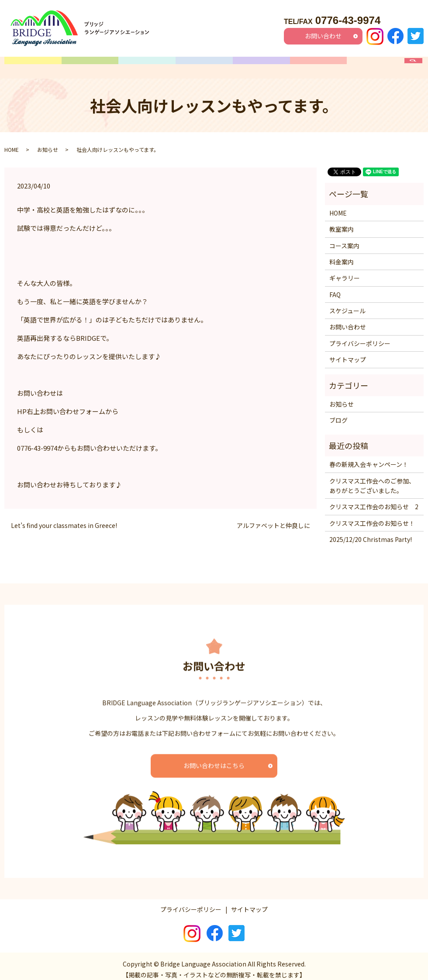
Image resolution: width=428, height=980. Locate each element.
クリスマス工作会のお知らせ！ (372, 516)
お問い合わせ (323, 36)
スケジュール (204, 64)
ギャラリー (318, 64)
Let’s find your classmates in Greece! (64, 519)
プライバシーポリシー (360, 336)
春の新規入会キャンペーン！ (369, 458)
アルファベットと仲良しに (273, 519)
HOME (33, 64)
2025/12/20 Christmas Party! (371, 533)
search (418, 64)
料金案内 (261, 64)
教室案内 (90, 64)
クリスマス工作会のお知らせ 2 (374, 500)
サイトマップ (348, 353)
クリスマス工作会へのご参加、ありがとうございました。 (372, 479)
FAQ (376, 64)
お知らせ (48, 142)
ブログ (338, 414)
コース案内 (147, 64)
